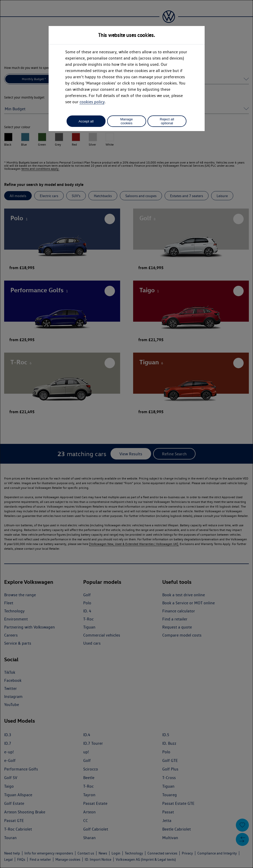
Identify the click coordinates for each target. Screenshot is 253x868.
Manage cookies (126, 121)
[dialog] (126, 434)
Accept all (86, 121)
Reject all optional (167, 121)
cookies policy (92, 102)
